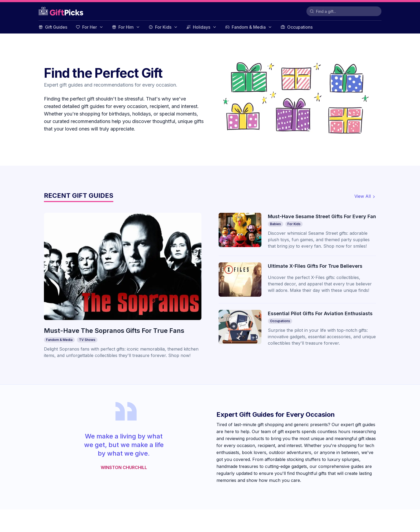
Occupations (297, 27)
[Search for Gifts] (344, 11)
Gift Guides (53, 27)
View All (365, 196)
